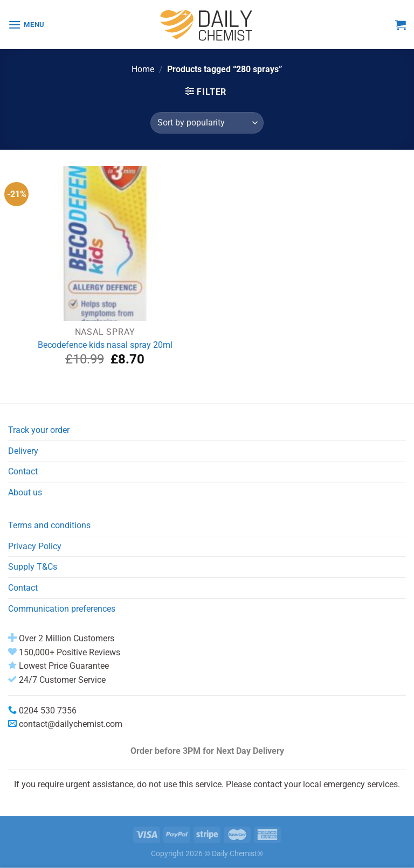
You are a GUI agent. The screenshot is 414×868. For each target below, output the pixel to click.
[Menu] (26, 24)
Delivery (23, 451)
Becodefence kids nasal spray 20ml (105, 345)
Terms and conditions (49, 525)
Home (143, 69)
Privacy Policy (35, 546)
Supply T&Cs (33, 567)
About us (25, 492)
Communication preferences (62, 609)
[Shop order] (207, 123)
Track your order (39, 430)
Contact (23, 471)
